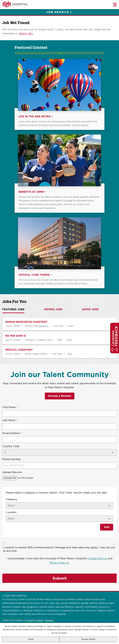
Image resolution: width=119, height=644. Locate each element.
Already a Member (60, 396)
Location (11, 512)
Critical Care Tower (34, 275)
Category (11, 499)
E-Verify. (30, 620)
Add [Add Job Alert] (107, 527)
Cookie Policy (98, 558)
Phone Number (12, 459)
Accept (31, 639)
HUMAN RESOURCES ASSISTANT (26, 322)
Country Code (11, 446)
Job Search (58, 12)
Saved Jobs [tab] (90, 309)
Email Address (12, 433)
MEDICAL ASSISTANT (19, 350)
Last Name (10, 420)
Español (50, 620)
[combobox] (59, 519)
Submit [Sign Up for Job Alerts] (60, 578)
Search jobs (26, 34)
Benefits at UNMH (31, 192)
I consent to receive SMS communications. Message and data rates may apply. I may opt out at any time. (59, 549)
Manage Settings (88, 639)
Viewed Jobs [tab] (53, 309)
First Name (10, 407)
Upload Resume (12, 472)
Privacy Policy (59, 563)
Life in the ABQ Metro (35, 117)
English (39, 620)
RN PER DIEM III (15, 336)
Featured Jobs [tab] (13, 309)
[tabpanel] (59, 338)
